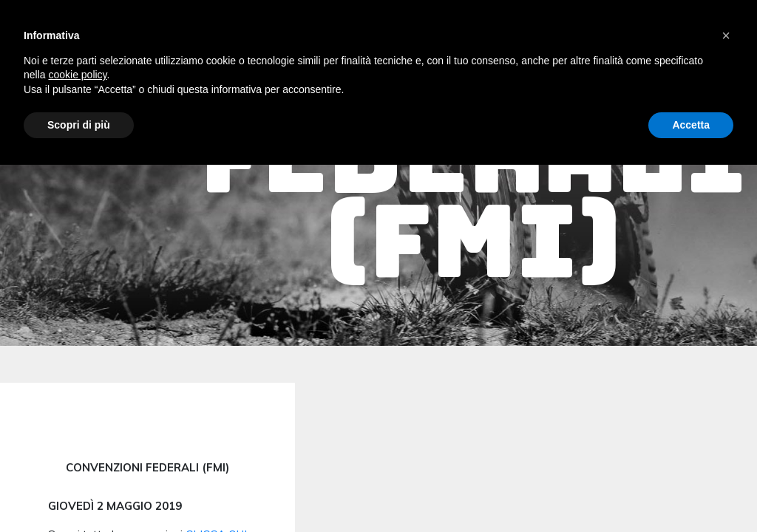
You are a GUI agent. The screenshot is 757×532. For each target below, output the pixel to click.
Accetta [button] (691, 125)
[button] (726, 35)
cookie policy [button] (77, 75)
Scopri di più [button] (79, 125)
